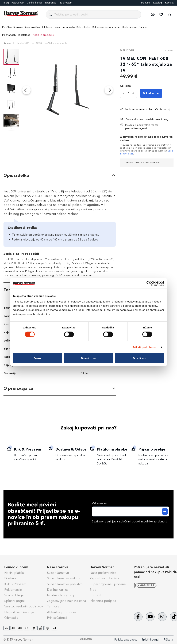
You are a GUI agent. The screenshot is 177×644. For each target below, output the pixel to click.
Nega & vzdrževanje (19, 612)
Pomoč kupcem (16, 567)
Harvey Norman (102, 567)
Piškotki (169, 640)
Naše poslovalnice (103, 573)
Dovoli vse (139, 358)
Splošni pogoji (15, 601)
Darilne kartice (35, 3)
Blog (93, 590)
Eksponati (51, 3)
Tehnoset (54, 606)
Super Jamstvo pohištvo (65, 584)
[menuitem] (7, 27)
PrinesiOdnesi (57, 618)
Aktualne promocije (62, 612)
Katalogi (158, 3)
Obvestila (11, 618)
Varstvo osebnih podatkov (24, 606)
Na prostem (66, 3)
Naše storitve (58, 567)
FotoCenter (18, 3)
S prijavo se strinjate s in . (130, 521)
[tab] (60, 175)
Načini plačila (14, 573)
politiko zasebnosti (155, 521)
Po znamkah (9, 35)
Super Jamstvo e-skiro (63, 578)
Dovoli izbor (88, 358)
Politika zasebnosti (126, 640)
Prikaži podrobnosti (145, 347)
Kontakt (169, 3)
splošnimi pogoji (130, 521)
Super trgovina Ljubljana (108, 584)
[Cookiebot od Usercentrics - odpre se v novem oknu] (149, 283)
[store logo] (21, 14)
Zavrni (38, 358)
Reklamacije (13, 590)
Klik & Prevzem (15, 584)
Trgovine (146, 3)
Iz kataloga (24, 35)
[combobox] (96, 14)
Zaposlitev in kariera (105, 578)
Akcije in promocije (43, 35)
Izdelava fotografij (60, 595)
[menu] (88, 31)
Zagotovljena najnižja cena (67, 601)
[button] (153, 14)
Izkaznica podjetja (103, 601)
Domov (7, 43)
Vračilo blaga (14, 595)
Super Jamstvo (58, 573)
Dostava (10, 578)
